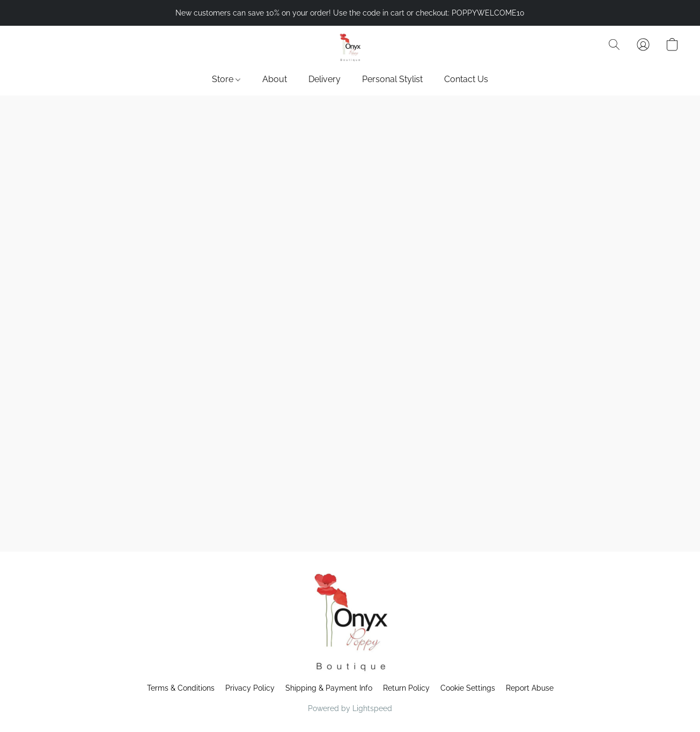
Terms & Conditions (181, 688)
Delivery (325, 79)
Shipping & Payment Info (329, 688)
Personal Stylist (392, 79)
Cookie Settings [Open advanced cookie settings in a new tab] (468, 688)
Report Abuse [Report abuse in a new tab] (530, 688)
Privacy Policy (250, 688)
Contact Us (466, 79)
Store (226, 79)
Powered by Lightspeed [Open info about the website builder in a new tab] (350, 708)
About (275, 79)
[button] (350, 50)
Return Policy (406, 688)
